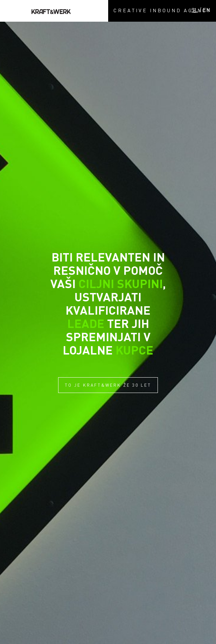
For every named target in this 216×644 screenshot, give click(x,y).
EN (207, 10)
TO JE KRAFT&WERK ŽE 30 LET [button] (108, 385)
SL (195, 10)
